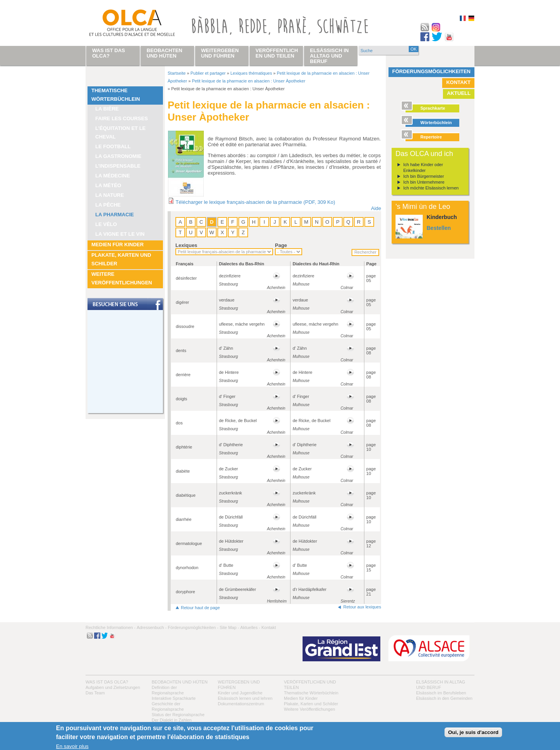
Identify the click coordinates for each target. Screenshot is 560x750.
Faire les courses (122, 118)
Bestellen (439, 228)
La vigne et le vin (120, 234)
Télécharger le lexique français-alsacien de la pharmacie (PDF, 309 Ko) (255, 202)
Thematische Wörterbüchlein (116, 95)
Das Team (95, 693)
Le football (113, 146)
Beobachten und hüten (180, 682)
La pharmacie (115, 215)
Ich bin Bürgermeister (424, 176)
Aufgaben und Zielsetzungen (113, 687)
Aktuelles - (250, 627)
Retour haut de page (200, 608)
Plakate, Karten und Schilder (121, 259)
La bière (107, 109)
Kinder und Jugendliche (240, 693)
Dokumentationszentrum (241, 704)
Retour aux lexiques (362, 607)
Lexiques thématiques (251, 73)
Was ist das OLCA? (107, 682)
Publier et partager (208, 73)
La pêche (108, 205)
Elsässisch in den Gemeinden (444, 698)
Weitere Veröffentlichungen (122, 278)
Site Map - (229, 627)
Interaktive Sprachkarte (174, 698)
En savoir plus (72, 746)
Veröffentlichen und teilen (277, 53)
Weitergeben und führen (220, 53)
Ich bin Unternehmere (424, 182)
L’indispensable (118, 166)
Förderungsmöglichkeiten (432, 71)
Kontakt (458, 82)
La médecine (113, 176)
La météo (108, 185)
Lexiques (186, 245)
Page (281, 245)
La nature (110, 195)
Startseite (177, 73)
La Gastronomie (118, 156)
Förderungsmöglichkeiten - (193, 627)
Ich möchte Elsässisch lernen (431, 188)
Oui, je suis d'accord (473, 732)
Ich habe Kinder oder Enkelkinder (423, 167)
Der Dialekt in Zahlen (172, 720)
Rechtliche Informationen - (110, 627)
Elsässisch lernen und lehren (245, 698)
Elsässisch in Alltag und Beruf (329, 56)
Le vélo (106, 224)
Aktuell (459, 93)
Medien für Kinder (117, 244)
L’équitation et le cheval (121, 132)
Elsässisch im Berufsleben (441, 693)
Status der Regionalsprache (178, 715)
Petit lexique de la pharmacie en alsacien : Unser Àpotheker (248, 81)
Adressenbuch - (151, 627)
